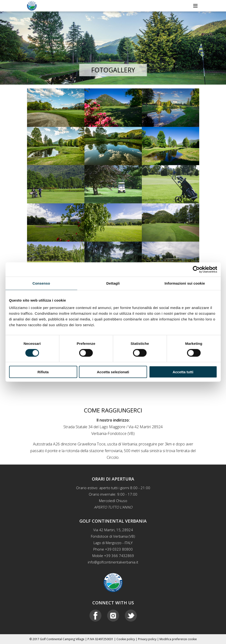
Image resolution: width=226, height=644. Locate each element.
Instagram (113, 616)
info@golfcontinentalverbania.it (113, 562)
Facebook (95, 616)
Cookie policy (126, 639)
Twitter (131, 616)
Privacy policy (147, 639)
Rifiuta (43, 372)
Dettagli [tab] (113, 283)
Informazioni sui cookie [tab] (185, 283)
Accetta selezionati (113, 372)
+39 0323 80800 (119, 549)
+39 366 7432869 (119, 556)
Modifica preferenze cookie (178, 639)
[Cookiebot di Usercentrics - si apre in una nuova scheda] (196, 269)
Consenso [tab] (41, 283)
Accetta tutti (183, 372)
